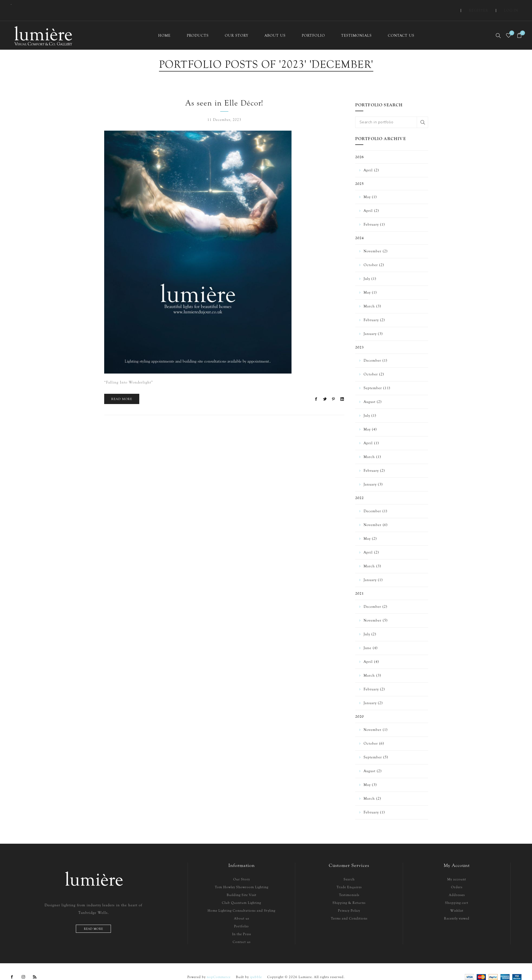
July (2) (370, 624)
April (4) (371, 652)
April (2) (371, 160)
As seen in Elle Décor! (224, 93)
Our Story (242, 869)
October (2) (374, 255)
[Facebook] (12, 967)
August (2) (373, 392)
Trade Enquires (349, 877)
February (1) (374, 214)
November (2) (376, 241)
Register (490, 5)
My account (457, 869)
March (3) (372, 296)
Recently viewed (457, 908)
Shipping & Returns (349, 893)
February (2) (374, 310)
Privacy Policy (349, 901)
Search (422, 112)
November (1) (376, 720)
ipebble (256, 967)
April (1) (371, 433)
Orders (457, 877)
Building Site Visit (242, 885)
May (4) (370, 419)
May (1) (370, 187)
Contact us (242, 932)
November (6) (376, 515)
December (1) (375, 350)
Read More (122, 389)
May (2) (370, 529)
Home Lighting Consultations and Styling (241, 901)
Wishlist (457, 901)
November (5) (376, 610)
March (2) (372, 789)
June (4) (371, 638)
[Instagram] (23, 967)
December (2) (375, 597)
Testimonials (349, 885)
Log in (515, 5)
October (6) (374, 733)
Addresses (457, 885)
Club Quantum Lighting (241, 893)
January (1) (373, 570)
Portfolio (241, 916)
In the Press (242, 924)
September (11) (377, 378)
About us (242, 908)
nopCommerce (219, 967)
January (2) (373, 693)
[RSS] (35, 967)
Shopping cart (457, 893)
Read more (94, 919)
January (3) (373, 324)
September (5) (376, 747)
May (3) (370, 775)
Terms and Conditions (349, 908)
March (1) (372, 447)
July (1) (370, 269)
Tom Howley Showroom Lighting (242, 877)
